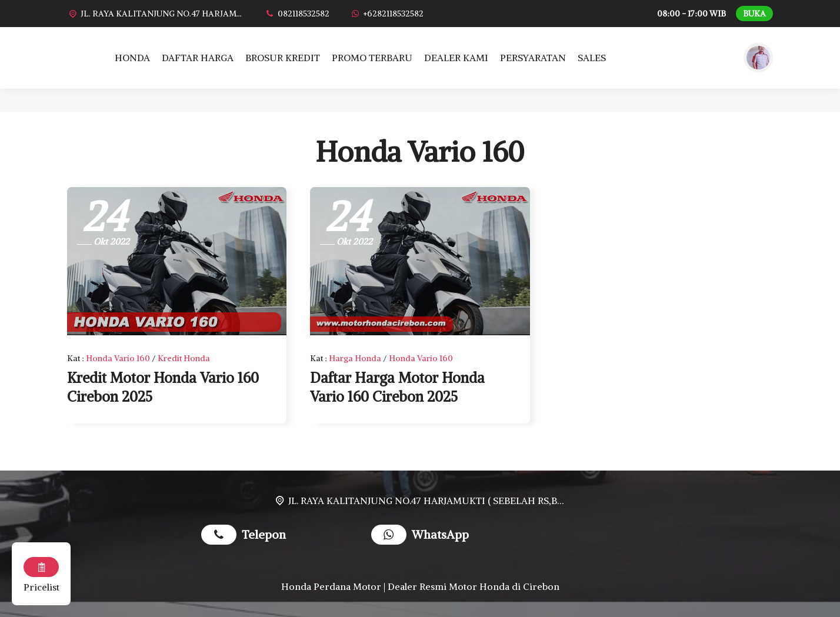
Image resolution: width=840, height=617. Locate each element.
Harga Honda (355, 358)
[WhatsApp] (387, 14)
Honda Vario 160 (118, 358)
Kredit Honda (184, 358)
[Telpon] (297, 14)
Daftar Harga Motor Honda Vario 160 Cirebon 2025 (397, 387)
